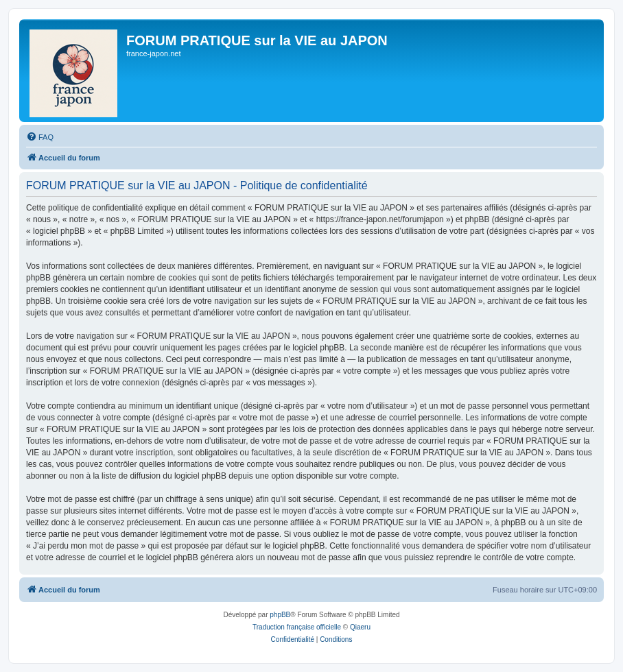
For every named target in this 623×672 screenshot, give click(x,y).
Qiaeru (360, 627)
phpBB (280, 615)
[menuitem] (40, 137)
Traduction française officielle (297, 627)
